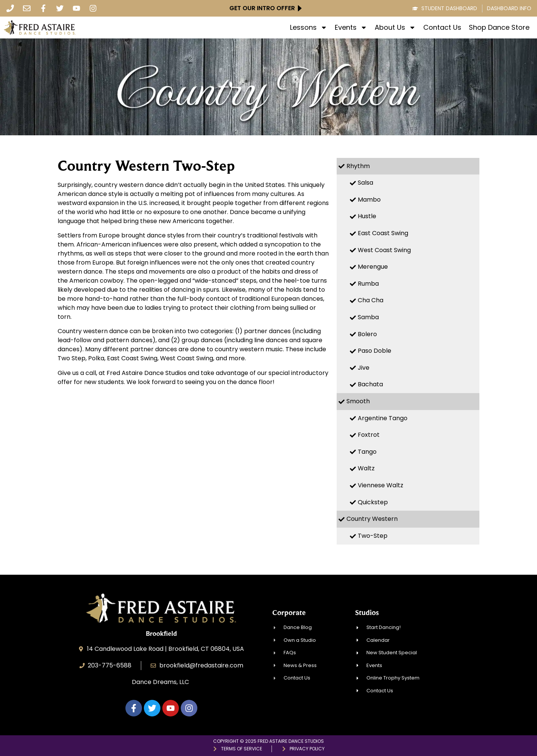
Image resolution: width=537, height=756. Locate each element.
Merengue (373, 267)
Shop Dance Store (499, 28)
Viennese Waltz (381, 485)
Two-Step (373, 536)
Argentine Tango (383, 418)
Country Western (372, 519)
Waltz (366, 468)
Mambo (369, 200)
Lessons (309, 28)
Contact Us (442, 28)
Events (351, 28)
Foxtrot (369, 435)
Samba (368, 317)
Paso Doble (375, 351)
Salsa (365, 183)
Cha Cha (371, 300)
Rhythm (358, 166)
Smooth (358, 401)
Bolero (367, 334)
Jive (364, 368)
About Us (395, 28)
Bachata (370, 384)
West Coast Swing (384, 250)
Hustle (367, 216)
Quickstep (373, 502)
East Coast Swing (383, 233)
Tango (367, 452)
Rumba (368, 284)
